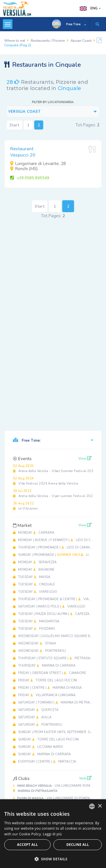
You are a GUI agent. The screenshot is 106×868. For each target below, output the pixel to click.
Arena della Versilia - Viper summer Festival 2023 (54, 494)
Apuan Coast (81, 41)
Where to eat (15, 41)
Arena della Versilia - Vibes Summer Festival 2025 (54, 469)
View (85, 458)
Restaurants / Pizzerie (48, 41)
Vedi (85, 778)
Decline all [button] (78, 845)
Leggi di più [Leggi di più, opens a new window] (52, 834)
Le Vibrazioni (26, 506)
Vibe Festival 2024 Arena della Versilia (46, 481)
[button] (53, 859)
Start (15, 125)
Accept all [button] (27, 845)
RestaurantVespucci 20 (23, 152)
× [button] (100, 806)
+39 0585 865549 (30, 178)
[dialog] (53, 834)
